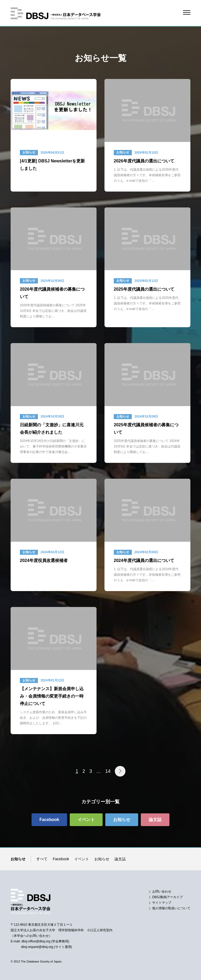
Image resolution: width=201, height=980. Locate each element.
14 (108, 771)
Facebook (61, 859)
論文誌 (120, 859)
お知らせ (102, 859)
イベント (82, 859)
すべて (42, 859)
